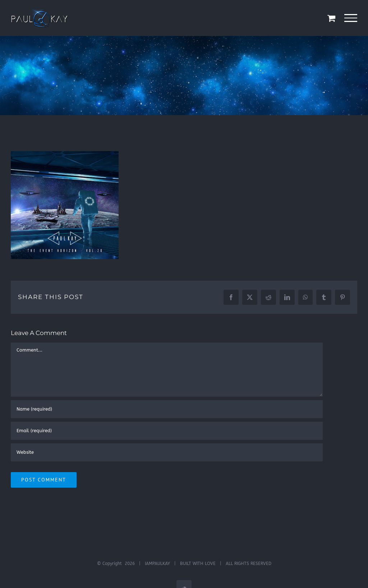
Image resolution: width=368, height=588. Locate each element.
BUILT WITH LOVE (198, 564)
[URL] (167, 452)
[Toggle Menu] (351, 18)
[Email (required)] (167, 431)
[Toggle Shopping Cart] (331, 18)
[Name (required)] (167, 409)
